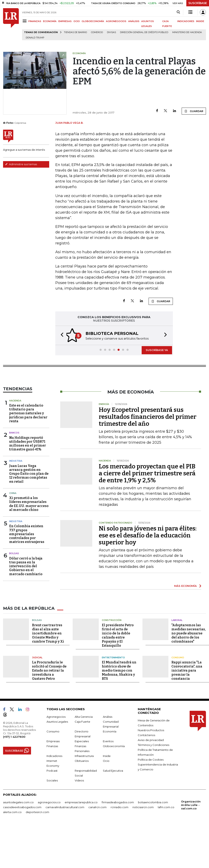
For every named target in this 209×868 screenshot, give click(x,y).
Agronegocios (56, 759)
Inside (107, 798)
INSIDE (200, 21)
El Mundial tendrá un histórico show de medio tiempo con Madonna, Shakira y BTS (119, 713)
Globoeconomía (114, 788)
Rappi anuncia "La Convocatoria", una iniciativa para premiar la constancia (187, 713)
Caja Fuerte (82, 764)
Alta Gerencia (84, 759)
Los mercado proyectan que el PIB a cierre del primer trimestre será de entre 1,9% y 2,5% (147, 497)
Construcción (112, 662)
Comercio (97, 32)
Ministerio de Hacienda (187, 32)
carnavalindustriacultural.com (65, 849)
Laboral (177, 662)
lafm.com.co (166, 849)
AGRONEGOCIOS (116, 21)
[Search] (178, 12)
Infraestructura (84, 798)
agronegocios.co (49, 845)
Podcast (52, 813)
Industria (16, 485)
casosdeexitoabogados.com (22, 849)
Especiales (82, 783)
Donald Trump (35, 38)
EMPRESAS (65, 21)
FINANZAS (35, 21)
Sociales (52, 823)
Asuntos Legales (57, 764)
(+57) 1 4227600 (14, 779)
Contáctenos (146, 777)
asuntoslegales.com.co (18, 845)
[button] (61, 341)
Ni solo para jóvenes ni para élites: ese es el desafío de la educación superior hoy (148, 559)
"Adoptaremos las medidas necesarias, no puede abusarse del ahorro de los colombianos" (189, 676)
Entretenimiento (113, 700)
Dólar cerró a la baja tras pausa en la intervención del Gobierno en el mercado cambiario (26, 590)
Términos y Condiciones (153, 787)
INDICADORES (186, 21)
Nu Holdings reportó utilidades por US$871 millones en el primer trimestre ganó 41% (28, 467)
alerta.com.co (12, 854)
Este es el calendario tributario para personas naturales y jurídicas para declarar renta (28, 437)
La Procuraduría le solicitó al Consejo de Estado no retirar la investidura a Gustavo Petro (49, 713)
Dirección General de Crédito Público (144, 32)
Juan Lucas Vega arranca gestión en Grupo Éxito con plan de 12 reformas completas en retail (29, 498)
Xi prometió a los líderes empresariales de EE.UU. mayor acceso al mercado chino (29, 528)
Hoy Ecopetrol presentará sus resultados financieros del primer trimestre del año (148, 441)
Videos (79, 823)
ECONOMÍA (50, 21)
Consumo (178, 700)
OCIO (77, 21)
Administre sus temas (21, 164)
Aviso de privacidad (151, 782)
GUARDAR (194, 111)
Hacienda (15, 425)
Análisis (108, 759)
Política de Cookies (151, 802)
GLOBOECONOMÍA (93, 21)
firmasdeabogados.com (118, 845)
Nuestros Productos (151, 772)
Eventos (108, 783)
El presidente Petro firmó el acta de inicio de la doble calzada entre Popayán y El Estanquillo (118, 678)
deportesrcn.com (37, 854)
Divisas (111, 32)
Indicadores (54, 798)
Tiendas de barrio (75, 32)
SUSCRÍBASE (198, 3)
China (13, 517)
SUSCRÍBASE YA (157, 355)
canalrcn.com (97, 849)
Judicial (37, 700)
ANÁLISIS (134, 21)
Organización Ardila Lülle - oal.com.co (191, 847)
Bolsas (14, 577)
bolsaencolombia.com (153, 845)
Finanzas (52, 788)
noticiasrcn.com (143, 849)
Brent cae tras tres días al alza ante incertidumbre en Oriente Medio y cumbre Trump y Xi (48, 676)
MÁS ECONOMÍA (185, 610)
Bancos (14, 457)
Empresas (53, 783)
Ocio (106, 803)
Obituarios (82, 803)
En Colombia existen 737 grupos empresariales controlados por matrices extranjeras (27, 558)
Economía (110, 774)
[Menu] (25, 21)
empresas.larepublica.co (81, 845)
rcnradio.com (120, 849)
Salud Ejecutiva (113, 813)
